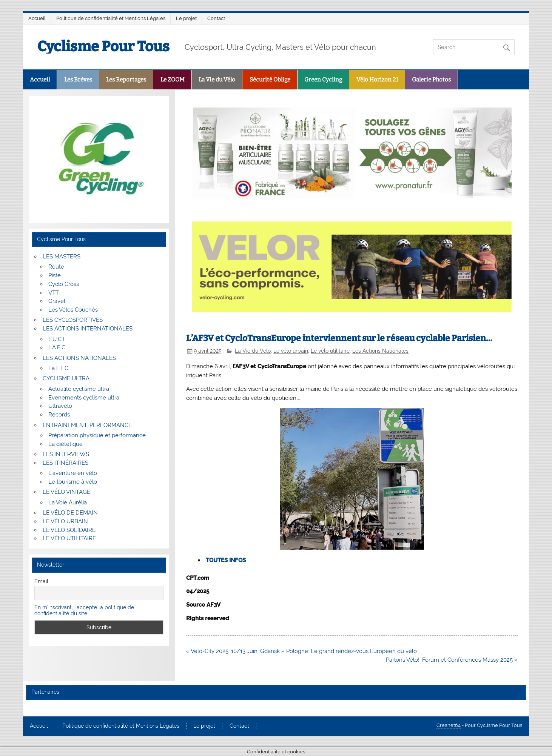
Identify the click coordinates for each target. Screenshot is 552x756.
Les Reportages (126, 80)
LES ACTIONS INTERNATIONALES (88, 329)
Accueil (37, 18)
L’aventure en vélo (73, 473)
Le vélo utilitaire (330, 351)
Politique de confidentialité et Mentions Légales (111, 18)
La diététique (66, 444)
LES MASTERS (62, 257)
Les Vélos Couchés (73, 310)
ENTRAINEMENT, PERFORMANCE (87, 425)
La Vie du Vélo (217, 80)
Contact (216, 18)
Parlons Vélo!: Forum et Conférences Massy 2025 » (452, 660)
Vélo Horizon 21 (377, 80)
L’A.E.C (57, 347)
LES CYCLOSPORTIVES (73, 320)
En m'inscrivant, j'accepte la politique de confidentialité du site (84, 610)
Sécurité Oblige (270, 80)
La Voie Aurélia (68, 502)
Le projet (186, 18)
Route (56, 267)
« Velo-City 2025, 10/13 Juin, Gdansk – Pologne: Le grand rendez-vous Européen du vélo (301, 651)
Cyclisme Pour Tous (103, 46)
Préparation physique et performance (97, 435)
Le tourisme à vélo (73, 482)
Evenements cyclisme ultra (84, 398)
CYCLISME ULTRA (66, 378)
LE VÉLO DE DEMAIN (70, 513)
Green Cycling (323, 80)
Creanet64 (449, 725)
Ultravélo (60, 406)
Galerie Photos (431, 80)
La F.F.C (58, 368)
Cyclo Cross (64, 284)
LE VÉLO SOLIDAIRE (69, 530)
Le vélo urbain (291, 351)
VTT (54, 293)
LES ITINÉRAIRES (66, 463)
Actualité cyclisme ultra (79, 389)
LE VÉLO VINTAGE (66, 492)
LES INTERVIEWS (66, 454)
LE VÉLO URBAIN (65, 521)
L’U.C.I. (57, 339)
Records (59, 415)
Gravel (57, 301)
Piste (55, 275)
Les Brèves (78, 80)
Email (41, 581)
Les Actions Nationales (380, 351)
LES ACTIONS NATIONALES (79, 358)
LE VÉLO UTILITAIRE (69, 538)
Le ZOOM (173, 80)
